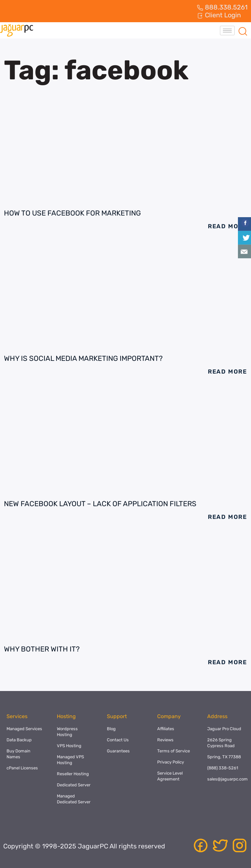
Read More (227, 226)
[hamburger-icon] (227, 31)
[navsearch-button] (243, 30)
